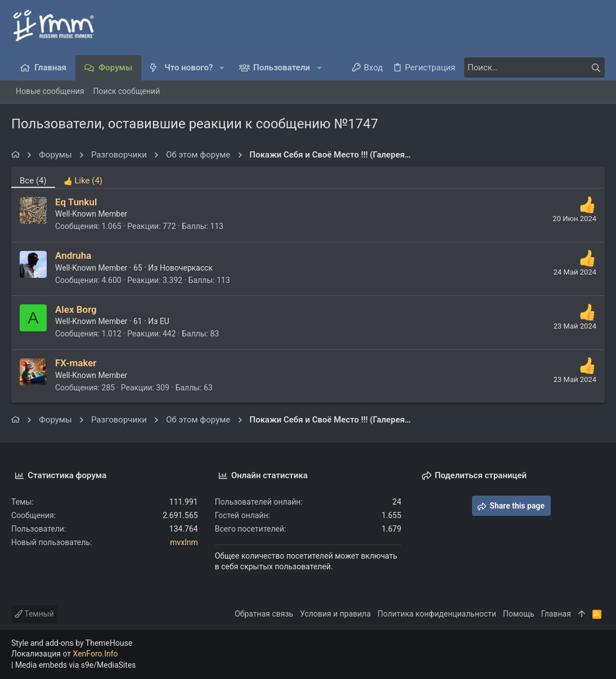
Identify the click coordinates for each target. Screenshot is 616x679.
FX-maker (76, 363)
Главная (556, 614)
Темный (34, 614)
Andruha (73, 255)
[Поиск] (534, 68)
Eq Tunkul (76, 202)
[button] (222, 68)
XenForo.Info (96, 654)
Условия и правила (335, 614)
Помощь (519, 614)
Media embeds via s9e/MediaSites (76, 665)
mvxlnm (184, 542)
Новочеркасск (186, 268)
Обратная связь (264, 614)
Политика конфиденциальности (437, 614)
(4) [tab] (33, 181)
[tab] (83, 177)
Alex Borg (76, 309)
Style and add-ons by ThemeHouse (72, 643)
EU (165, 321)
